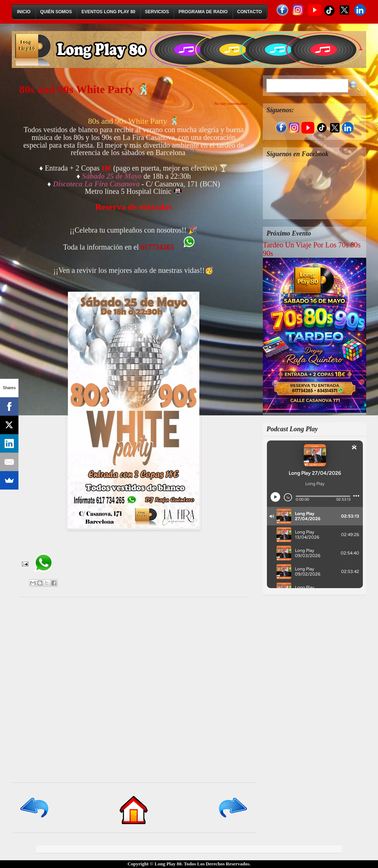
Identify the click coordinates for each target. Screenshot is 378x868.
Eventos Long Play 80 (109, 12)
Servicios (157, 12)
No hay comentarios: (231, 103)
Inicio (24, 12)
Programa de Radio (203, 12)
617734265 (157, 247)
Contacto (250, 12)
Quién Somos (56, 12)
